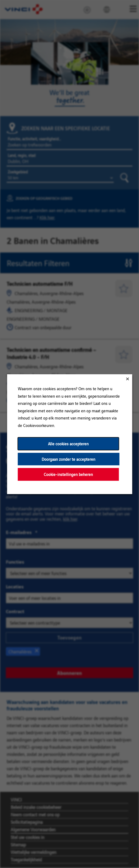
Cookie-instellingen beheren (68, 474)
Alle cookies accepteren (68, 444)
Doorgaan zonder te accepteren (68, 459)
